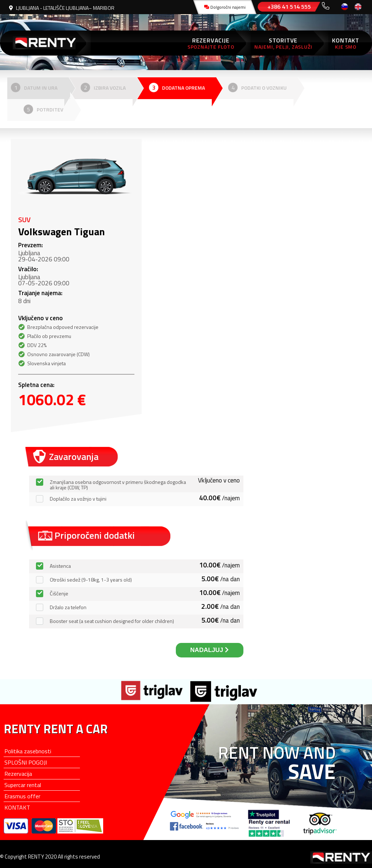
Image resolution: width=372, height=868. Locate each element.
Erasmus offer (22, 796)
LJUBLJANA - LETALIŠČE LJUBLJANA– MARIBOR (62, 8)
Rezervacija (18, 774)
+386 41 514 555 (289, 7)
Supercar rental (23, 785)
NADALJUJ (210, 650)
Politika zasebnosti (28, 751)
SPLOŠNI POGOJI (26, 762)
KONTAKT (346, 43)
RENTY (45, 43)
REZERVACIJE (211, 43)
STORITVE (283, 43)
